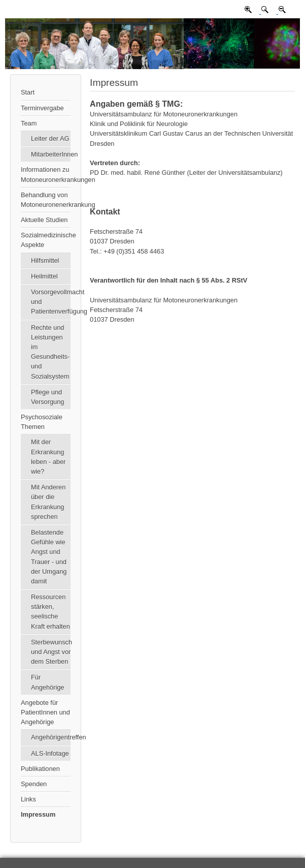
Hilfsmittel (45, 260)
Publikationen (40, 769)
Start (28, 92)
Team (29, 123)
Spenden (34, 784)
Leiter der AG (50, 138)
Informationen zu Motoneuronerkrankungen (46, 174)
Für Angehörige (47, 682)
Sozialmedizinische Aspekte (46, 240)
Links (28, 799)
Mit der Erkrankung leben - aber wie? (48, 457)
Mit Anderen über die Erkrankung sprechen (48, 502)
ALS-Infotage (50, 753)
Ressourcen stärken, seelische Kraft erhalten (50, 612)
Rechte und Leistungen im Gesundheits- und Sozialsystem (50, 352)
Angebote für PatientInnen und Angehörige (45, 712)
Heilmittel (44, 276)
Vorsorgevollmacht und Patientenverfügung (51, 302)
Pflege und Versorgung (47, 397)
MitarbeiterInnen (51, 154)
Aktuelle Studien (44, 220)
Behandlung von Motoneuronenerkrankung (46, 200)
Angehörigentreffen (51, 737)
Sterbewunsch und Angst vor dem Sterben (51, 652)
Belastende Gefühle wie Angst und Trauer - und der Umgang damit (49, 557)
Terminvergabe (42, 108)
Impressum (38, 814)
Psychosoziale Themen (42, 422)
